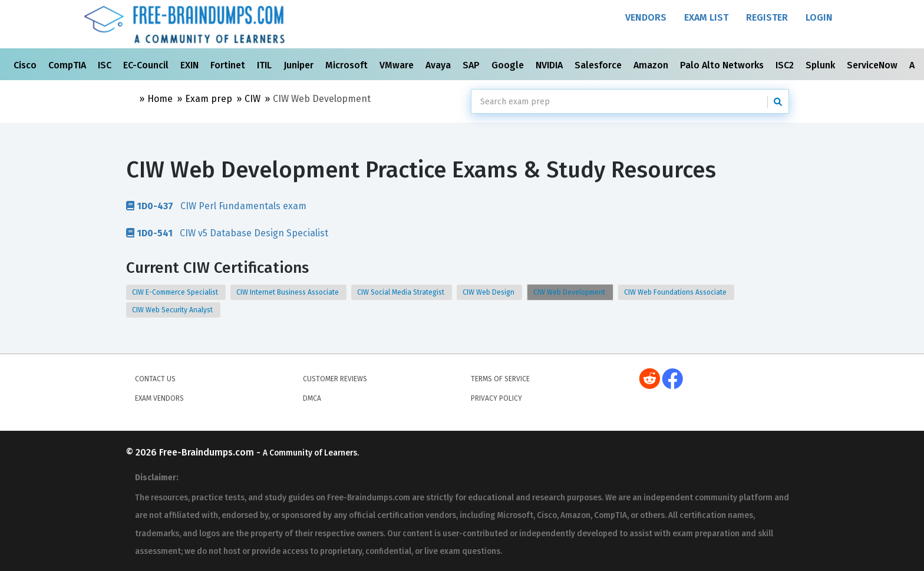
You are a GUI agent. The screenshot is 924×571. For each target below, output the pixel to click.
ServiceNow (873, 65)
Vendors (646, 17)
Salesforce (599, 65)
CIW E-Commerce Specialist (176, 292)
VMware (398, 65)
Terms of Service (500, 379)
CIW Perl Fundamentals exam (216, 206)
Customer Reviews (335, 379)
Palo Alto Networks (723, 65)
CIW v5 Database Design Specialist (227, 233)
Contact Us (155, 379)
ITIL (265, 65)
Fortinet (229, 65)
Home (160, 99)
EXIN (191, 65)
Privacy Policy (496, 398)
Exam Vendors (159, 398)
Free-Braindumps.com (208, 452)
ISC (106, 65)
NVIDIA (550, 65)
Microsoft (348, 65)
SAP (472, 65)
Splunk (821, 65)
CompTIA (68, 65)
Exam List (706, 17)
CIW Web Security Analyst (173, 310)
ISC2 (786, 65)
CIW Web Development (570, 292)
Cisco (26, 65)
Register (767, 17)
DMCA (312, 398)
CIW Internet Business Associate (288, 292)
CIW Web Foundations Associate (676, 292)
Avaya (439, 65)
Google (509, 65)
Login (819, 17)
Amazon (652, 65)
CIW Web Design (489, 292)
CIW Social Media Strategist (402, 292)
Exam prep (209, 99)
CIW (253, 99)
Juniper (300, 65)
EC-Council (147, 65)
